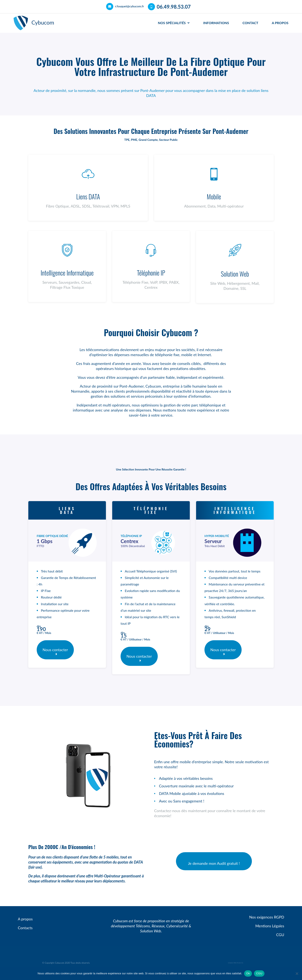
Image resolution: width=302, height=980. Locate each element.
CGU (259, 973)
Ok (248, 973)
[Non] (297, 973)
